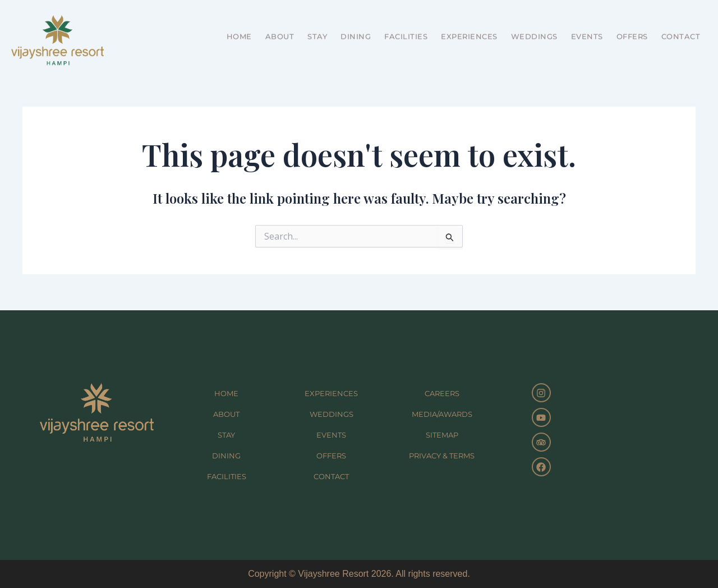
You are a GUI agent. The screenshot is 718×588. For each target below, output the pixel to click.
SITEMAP (442, 435)
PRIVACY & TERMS (442, 456)
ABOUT (280, 25)
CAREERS (442, 393)
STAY (317, 25)
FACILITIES (406, 25)
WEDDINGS (534, 25)
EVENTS (587, 25)
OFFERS (632, 25)
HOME (239, 25)
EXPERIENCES (469, 25)
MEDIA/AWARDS (442, 414)
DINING (356, 25)
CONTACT (681, 25)
